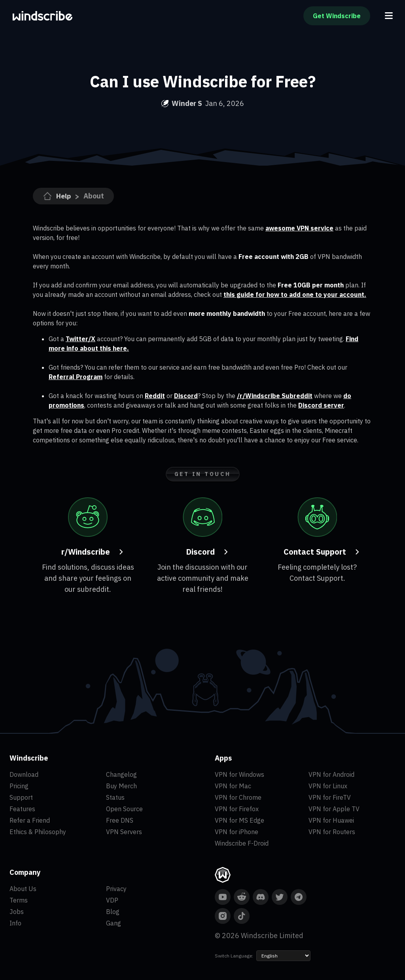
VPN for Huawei (331, 820)
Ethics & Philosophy (38, 832)
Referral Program (76, 377)
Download (24, 774)
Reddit (155, 396)
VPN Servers (124, 832)
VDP (112, 900)
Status (115, 797)
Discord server (321, 405)
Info (15, 923)
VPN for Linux (328, 786)
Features (22, 809)
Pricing (19, 786)
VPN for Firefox (237, 809)
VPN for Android (331, 774)
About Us (23, 889)
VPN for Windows (239, 774)
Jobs (17, 912)
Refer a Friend (30, 820)
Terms (19, 900)
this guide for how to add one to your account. (295, 295)
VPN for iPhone (237, 832)
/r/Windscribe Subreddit (275, 396)
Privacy (116, 889)
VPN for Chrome (238, 797)
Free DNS (120, 820)
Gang (114, 923)
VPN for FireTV (330, 797)
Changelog (121, 774)
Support (21, 797)
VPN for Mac (233, 786)
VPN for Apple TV (334, 809)
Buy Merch (121, 786)
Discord (186, 396)
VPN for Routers (332, 832)
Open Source (124, 809)
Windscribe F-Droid (242, 843)
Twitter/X (80, 339)
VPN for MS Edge (239, 820)
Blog (113, 912)
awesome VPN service (299, 228)
